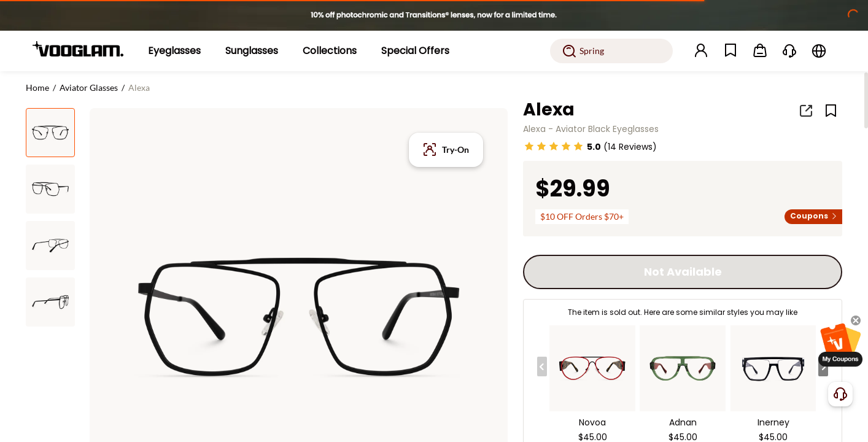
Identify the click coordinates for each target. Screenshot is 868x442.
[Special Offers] (415, 51)
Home (37, 87)
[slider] (554, 146)
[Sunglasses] (252, 51)
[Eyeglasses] (174, 51)
